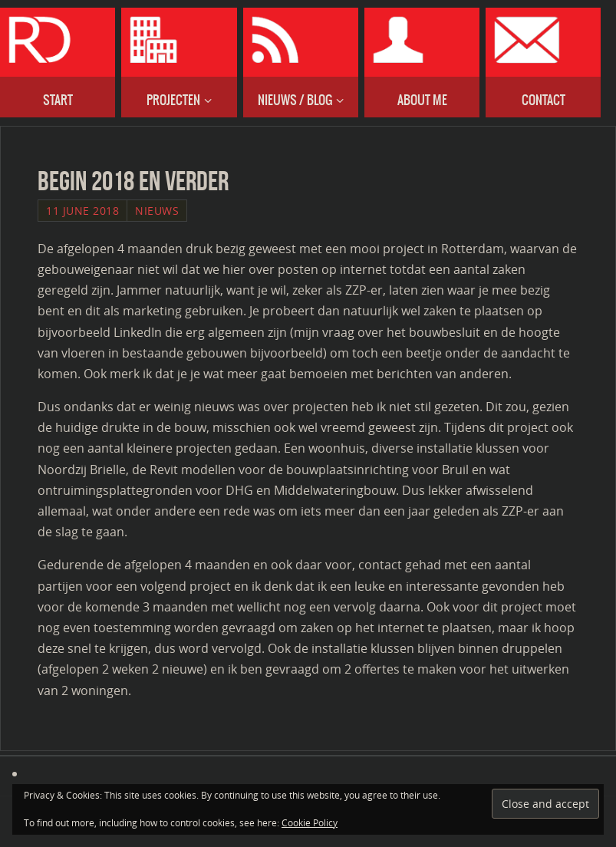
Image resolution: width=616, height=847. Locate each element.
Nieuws (157, 211)
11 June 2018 (82, 211)
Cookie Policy (310, 823)
